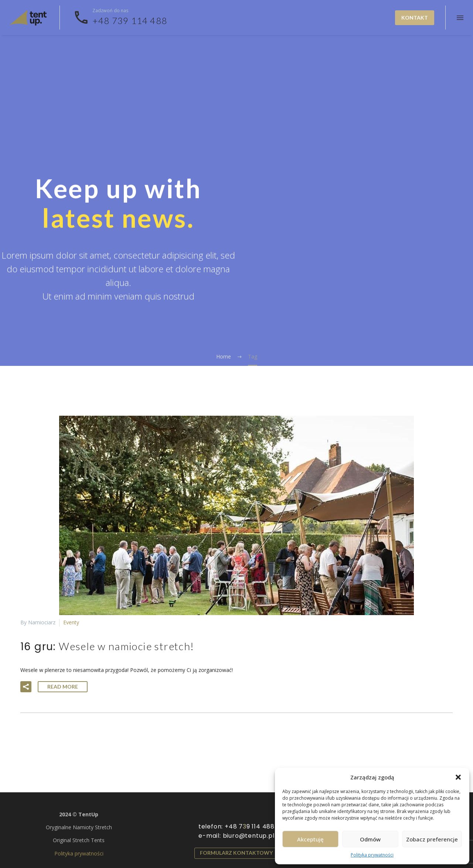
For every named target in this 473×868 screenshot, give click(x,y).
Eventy (71, 622)
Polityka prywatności (372, 855)
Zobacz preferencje (432, 839)
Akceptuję (310, 839)
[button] (458, 777)
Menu (460, 18)
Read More (63, 687)
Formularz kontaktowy (236, 853)
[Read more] (120, 18)
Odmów (370, 839)
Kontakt (415, 18)
